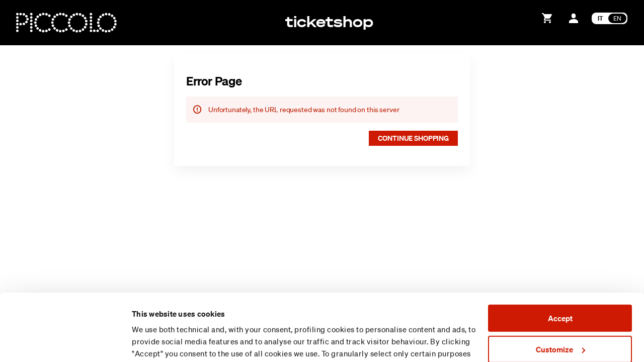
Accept (560, 255)
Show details (154, 342)
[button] (413, 138)
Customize (560, 286)
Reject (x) (560, 317)
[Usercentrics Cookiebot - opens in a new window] (65, 342)
